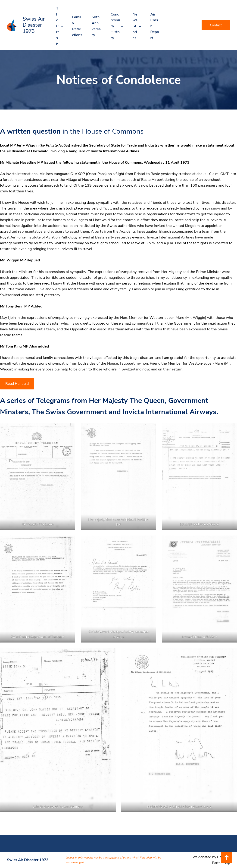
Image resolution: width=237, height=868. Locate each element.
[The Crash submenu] (62, 26)
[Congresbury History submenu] (122, 26)
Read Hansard (17, 384)
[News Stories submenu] (140, 26)
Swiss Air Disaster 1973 (34, 25)
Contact (216, 25)
